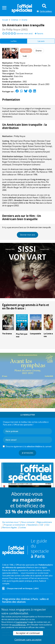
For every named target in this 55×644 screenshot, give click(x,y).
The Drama (7, 334)
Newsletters (33, 525)
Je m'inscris (28, 453)
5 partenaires (21, 622)
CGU (47, 525)
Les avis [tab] (41, 41)
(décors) (11, 162)
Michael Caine (27, 66)
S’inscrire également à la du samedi (29, 446)
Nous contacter (28, 522)
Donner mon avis (28, 235)
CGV (41, 525)
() (23, 141)
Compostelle (35, 334)
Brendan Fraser (40, 66)
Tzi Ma (16, 68)
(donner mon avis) (25, 33)
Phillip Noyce (20, 63)
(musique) (40, 159)
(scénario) (36, 156)
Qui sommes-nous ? (11, 522)
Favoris (39, 33)
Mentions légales (10, 527)
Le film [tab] (14, 41)
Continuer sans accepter (28, 640)
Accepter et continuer (28, 633)
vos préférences (19, 625)
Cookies (23, 527)
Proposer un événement (15, 525)
